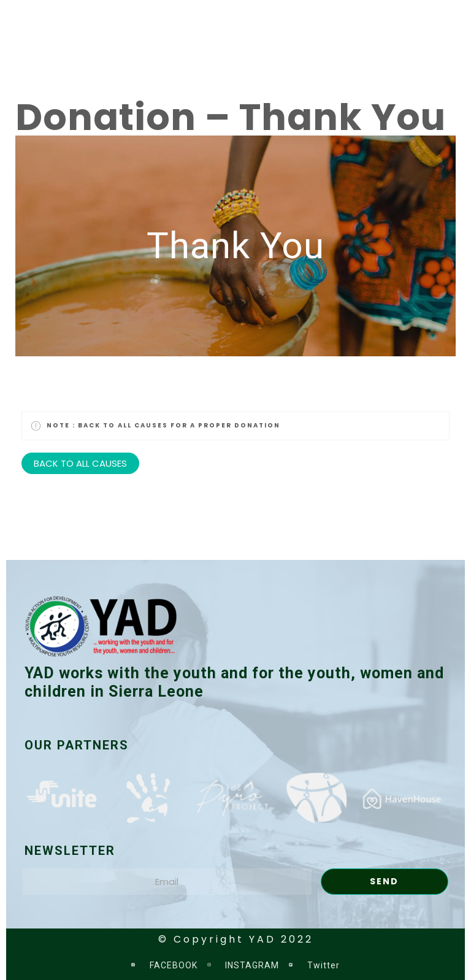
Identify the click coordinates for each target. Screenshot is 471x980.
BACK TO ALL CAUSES (80, 463)
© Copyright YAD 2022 (236, 939)
